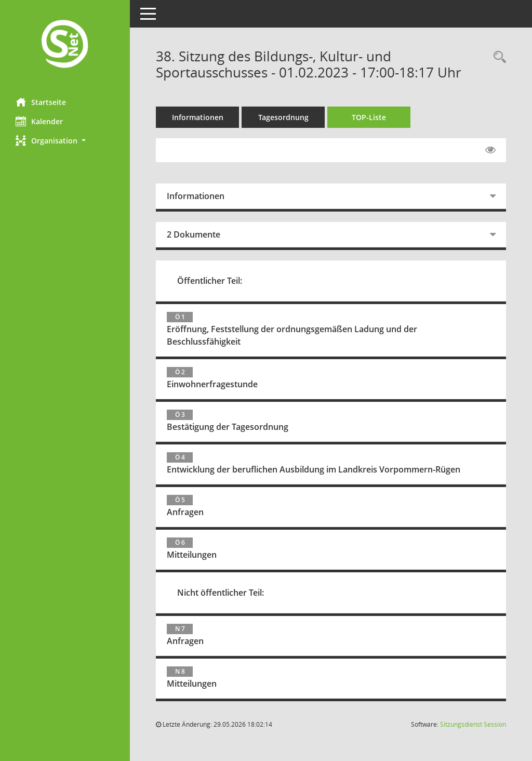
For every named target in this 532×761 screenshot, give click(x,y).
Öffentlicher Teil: (210, 281)
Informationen (198, 117)
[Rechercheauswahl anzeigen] (497, 57)
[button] (65, 141)
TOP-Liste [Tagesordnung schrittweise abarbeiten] (369, 117)
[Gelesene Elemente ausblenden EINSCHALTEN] (490, 150)
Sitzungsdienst (473, 724)
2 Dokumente (194, 234)
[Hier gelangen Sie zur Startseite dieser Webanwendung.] (65, 45)
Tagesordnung (283, 117)
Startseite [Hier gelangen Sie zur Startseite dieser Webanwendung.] (41, 102)
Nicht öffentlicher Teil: (221, 593)
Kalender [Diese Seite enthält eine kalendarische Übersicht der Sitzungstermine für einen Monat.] (39, 121)
